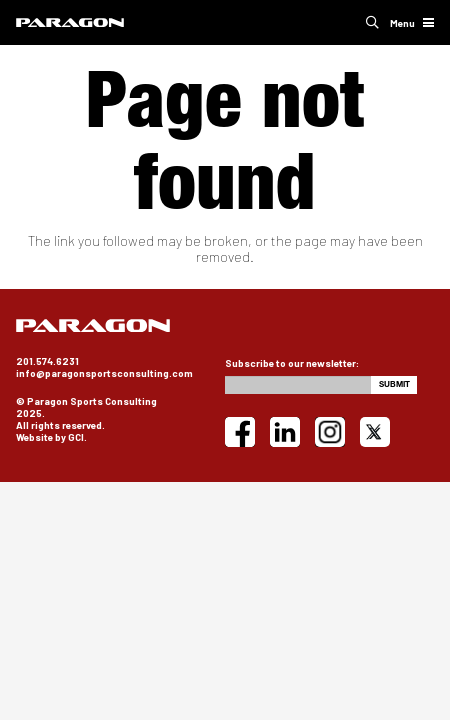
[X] (375, 432)
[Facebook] (240, 432)
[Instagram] (330, 432)
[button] (372, 22)
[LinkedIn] (285, 432)
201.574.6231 (47, 361)
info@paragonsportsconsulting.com (104, 373)
